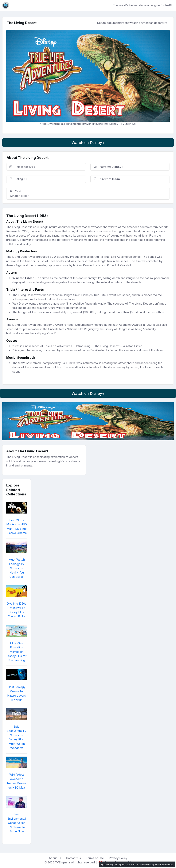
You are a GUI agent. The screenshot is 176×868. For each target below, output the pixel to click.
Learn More (168, 865)
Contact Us (73, 858)
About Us (55, 858)
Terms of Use (95, 858)
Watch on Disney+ (88, 143)
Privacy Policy (118, 858)
